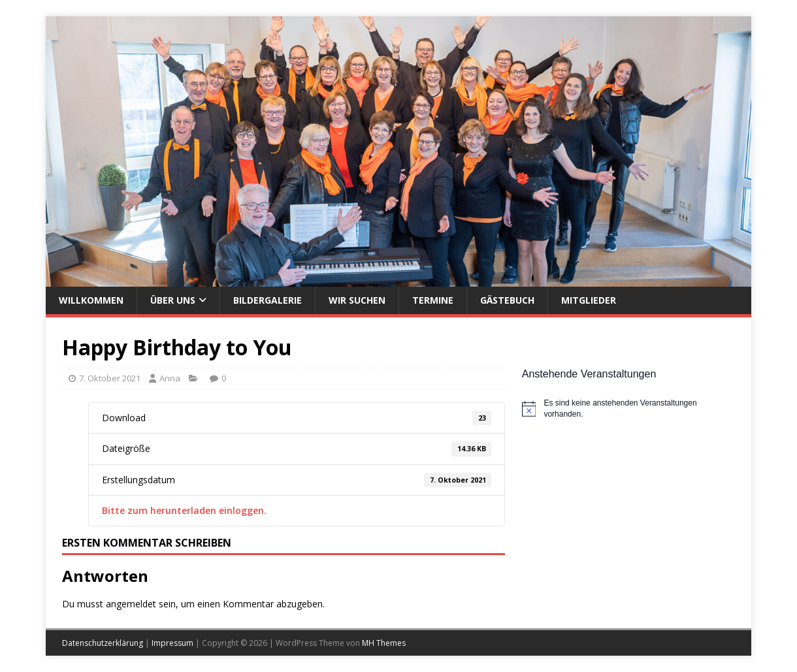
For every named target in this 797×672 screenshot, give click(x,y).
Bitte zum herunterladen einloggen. (184, 510)
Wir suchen (357, 300)
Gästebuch (507, 300)
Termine (433, 300)
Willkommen (91, 300)
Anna (170, 378)
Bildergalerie (268, 300)
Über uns (173, 300)
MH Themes (384, 643)
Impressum (172, 643)
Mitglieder (589, 300)
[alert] (628, 408)
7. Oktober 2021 (110, 378)
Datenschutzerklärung (103, 643)
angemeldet (131, 604)
